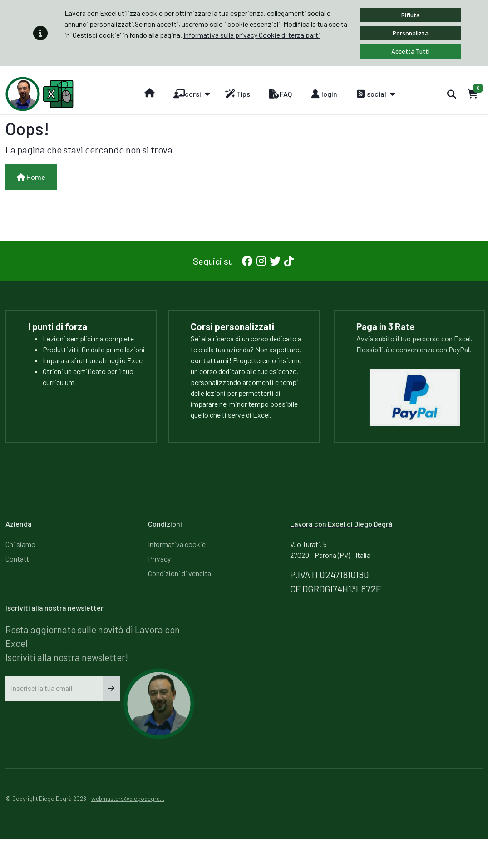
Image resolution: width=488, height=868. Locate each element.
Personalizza (411, 33)
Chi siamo (20, 544)
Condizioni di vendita (180, 573)
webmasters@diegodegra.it (128, 798)
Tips (237, 94)
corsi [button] (187, 94)
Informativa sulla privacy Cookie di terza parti (252, 35)
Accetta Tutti (410, 51)
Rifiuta (411, 15)
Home (31, 177)
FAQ (280, 94)
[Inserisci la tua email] (54, 688)
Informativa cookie (177, 544)
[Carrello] (473, 94)
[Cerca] (451, 94)
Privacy (159, 559)
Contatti (18, 559)
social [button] (371, 94)
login (324, 94)
